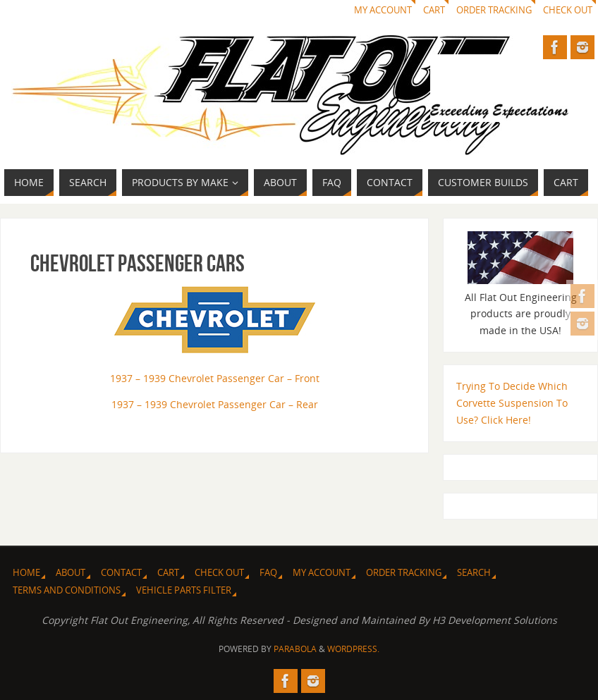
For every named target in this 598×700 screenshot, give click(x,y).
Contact (121, 573)
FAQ (268, 573)
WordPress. (353, 649)
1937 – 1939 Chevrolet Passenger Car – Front (215, 378)
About (71, 573)
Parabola (295, 649)
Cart (434, 10)
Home (26, 573)
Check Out (568, 10)
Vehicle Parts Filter (184, 590)
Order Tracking (494, 10)
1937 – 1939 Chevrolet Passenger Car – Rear (215, 404)
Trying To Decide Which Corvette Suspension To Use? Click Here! (512, 403)
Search (474, 573)
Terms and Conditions (67, 590)
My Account (383, 10)
